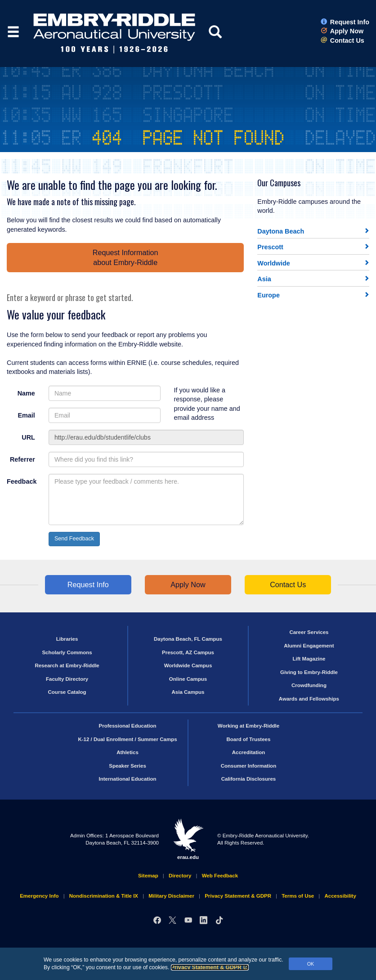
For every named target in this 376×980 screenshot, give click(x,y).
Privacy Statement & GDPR (210, 967)
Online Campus (188, 679)
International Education (128, 779)
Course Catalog (67, 692)
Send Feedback (74, 539)
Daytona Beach (281, 231)
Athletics (128, 752)
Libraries (67, 639)
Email (26, 415)
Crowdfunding (309, 685)
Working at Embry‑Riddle (248, 726)
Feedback (22, 481)
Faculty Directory (67, 679)
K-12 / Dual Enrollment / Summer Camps (127, 739)
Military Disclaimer (171, 896)
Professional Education (128, 726)
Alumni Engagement (309, 646)
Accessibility (340, 896)
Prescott (270, 247)
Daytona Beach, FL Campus (188, 639)
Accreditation (249, 752)
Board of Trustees (249, 739)
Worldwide (274, 263)
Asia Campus (188, 692)
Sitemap (148, 876)
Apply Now (342, 31)
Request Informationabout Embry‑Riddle (125, 257)
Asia (264, 279)
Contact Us (342, 40)
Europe (269, 295)
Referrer (22, 459)
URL (28, 437)
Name (26, 393)
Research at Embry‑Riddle (67, 665)
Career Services (309, 632)
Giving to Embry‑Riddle (309, 672)
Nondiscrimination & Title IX (104, 896)
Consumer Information (248, 766)
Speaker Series (128, 766)
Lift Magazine (309, 659)
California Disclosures (249, 779)
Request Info (345, 22)
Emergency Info (39, 896)
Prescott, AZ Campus (188, 652)
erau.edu (188, 839)
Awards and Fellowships (309, 699)
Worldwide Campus (188, 665)
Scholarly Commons (67, 652)
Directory (180, 876)
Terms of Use (298, 896)
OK (311, 964)
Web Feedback (220, 876)
